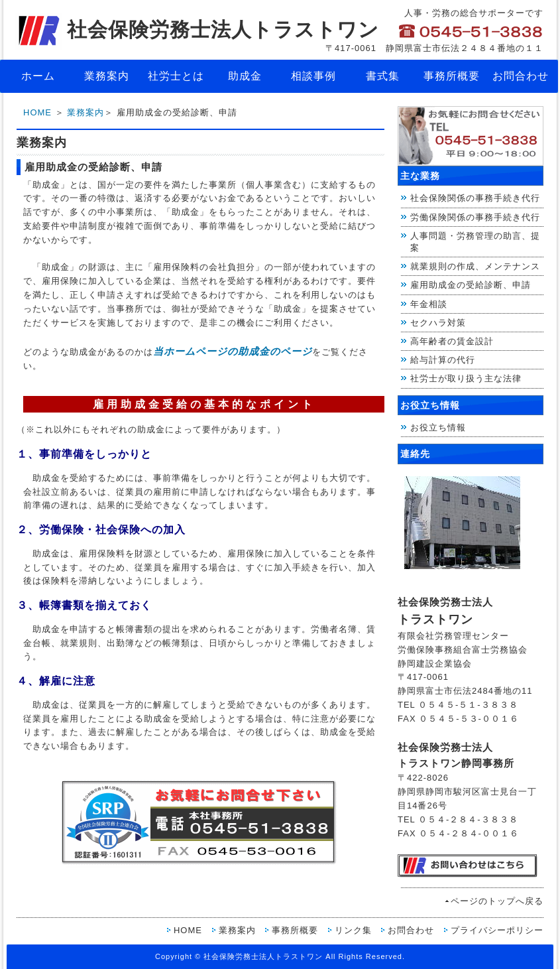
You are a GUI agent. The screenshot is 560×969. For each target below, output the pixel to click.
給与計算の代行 (443, 360)
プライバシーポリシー (497, 930)
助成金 (245, 76)
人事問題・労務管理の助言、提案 (475, 242)
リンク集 (353, 930)
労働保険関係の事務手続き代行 (475, 217)
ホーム (38, 76)
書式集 (383, 76)
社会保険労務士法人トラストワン (197, 30)
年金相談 (429, 304)
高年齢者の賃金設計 (452, 341)
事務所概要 (452, 76)
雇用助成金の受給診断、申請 (471, 285)
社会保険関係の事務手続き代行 (475, 198)
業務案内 (107, 76)
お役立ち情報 (438, 427)
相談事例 (313, 76)
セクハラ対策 (438, 323)
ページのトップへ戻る (497, 901)
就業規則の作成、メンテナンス (475, 266)
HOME (37, 112)
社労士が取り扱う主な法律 (466, 378)
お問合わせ (521, 76)
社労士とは (176, 76)
